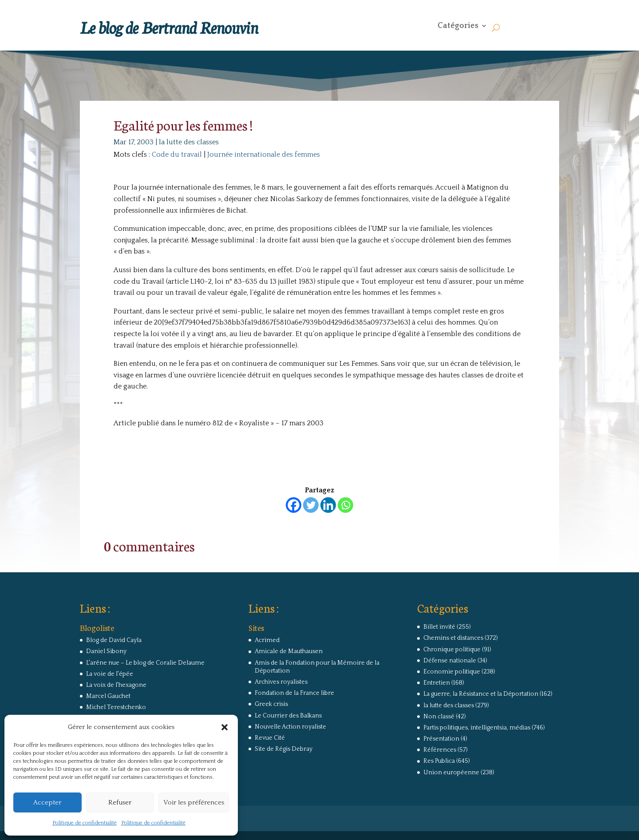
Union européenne (451, 773)
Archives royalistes (281, 682)
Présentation (441, 739)
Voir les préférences (194, 802)
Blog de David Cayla (114, 640)
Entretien (437, 683)
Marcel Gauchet (108, 696)
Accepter (47, 802)
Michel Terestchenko (116, 707)
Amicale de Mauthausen (289, 651)
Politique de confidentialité (85, 823)
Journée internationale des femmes (264, 155)
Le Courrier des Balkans (288, 716)
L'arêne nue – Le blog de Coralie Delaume (145, 663)
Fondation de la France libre (294, 693)
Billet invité (439, 627)
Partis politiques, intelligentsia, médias (477, 728)
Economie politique (452, 672)
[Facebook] (294, 505)
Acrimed (267, 640)
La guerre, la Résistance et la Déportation (481, 694)
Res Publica (439, 761)
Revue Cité (270, 738)
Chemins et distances (453, 638)
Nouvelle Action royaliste (290, 727)
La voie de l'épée (110, 674)
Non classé (439, 717)
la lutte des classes (189, 142)
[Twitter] (311, 505)
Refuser (120, 802)
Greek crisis (271, 704)
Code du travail (177, 155)
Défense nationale (450, 661)
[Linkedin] (328, 505)
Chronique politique (452, 650)
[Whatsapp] (345, 505)
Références (440, 750)
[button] (225, 727)
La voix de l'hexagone (116, 685)
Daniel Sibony (106, 651)
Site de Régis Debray (284, 749)
